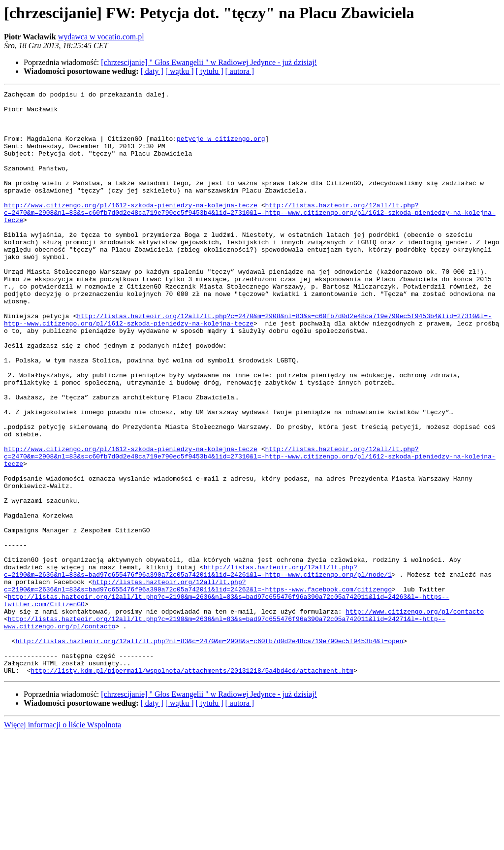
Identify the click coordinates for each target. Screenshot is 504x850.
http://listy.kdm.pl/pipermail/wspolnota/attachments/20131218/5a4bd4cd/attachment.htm (192, 787)
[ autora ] (239, 71)
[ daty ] (152, 71)
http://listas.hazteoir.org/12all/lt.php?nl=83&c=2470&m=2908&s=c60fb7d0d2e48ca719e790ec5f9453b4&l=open (209, 752)
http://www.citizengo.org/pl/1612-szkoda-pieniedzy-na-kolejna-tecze (131, 229)
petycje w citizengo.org (221, 149)
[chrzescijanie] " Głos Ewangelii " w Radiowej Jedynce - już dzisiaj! (209, 62)
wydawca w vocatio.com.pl (101, 37)
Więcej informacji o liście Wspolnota (63, 841)
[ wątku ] (180, 71)
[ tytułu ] (209, 71)
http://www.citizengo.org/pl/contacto (415, 716)
